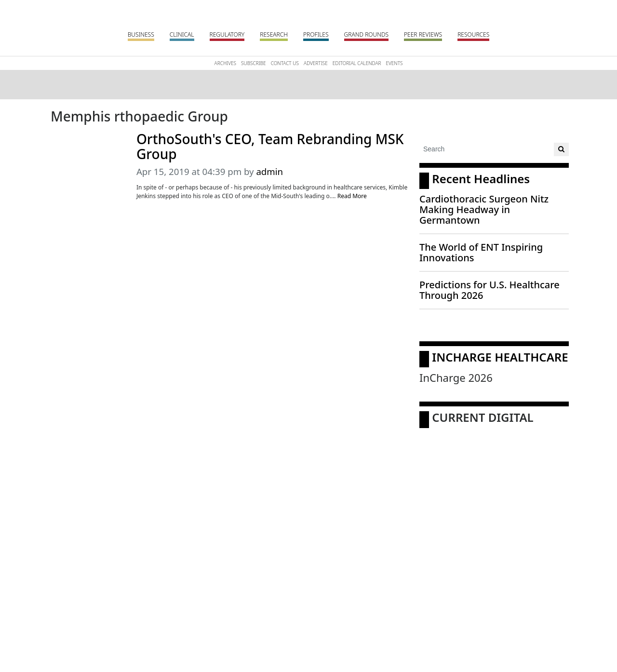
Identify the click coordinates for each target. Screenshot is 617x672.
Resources (473, 34)
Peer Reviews (423, 34)
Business (141, 34)
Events (394, 63)
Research (274, 34)
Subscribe (254, 63)
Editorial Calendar (357, 63)
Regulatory (227, 34)
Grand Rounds (366, 34)
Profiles (316, 34)
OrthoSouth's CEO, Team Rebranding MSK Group (270, 147)
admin (269, 171)
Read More (352, 196)
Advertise (316, 63)
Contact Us (285, 63)
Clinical (182, 34)
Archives (225, 63)
